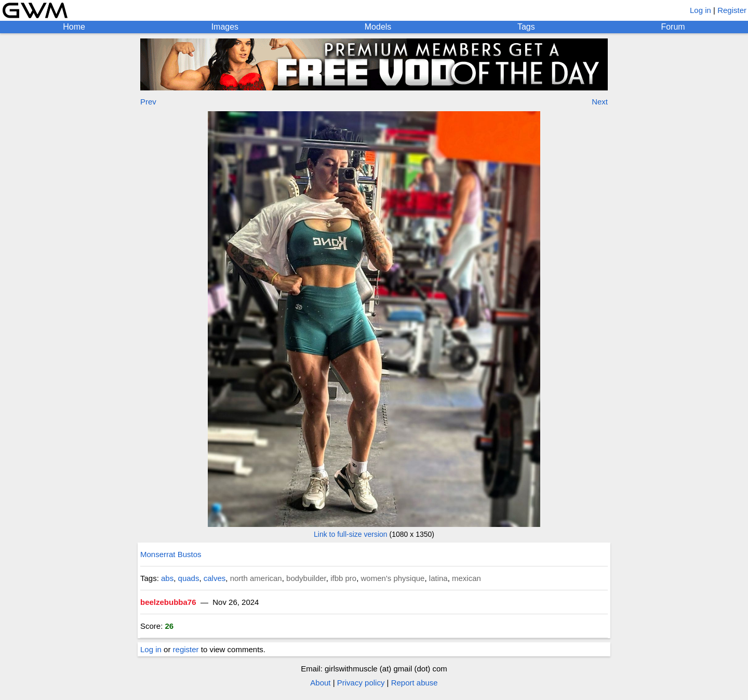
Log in (700, 10)
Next (600, 102)
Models (378, 27)
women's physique (393, 578)
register (186, 649)
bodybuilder (306, 578)
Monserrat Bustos (171, 554)
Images (225, 27)
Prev (148, 102)
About (320, 683)
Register (732, 10)
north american (256, 578)
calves (215, 578)
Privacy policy (361, 683)
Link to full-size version (351, 534)
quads (189, 578)
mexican (466, 578)
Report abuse (415, 683)
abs (167, 578)
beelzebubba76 (168, 602)
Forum (673, 27)
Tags (526, 27)
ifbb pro (343, 578)
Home (74, 27)
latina (438, 578)
